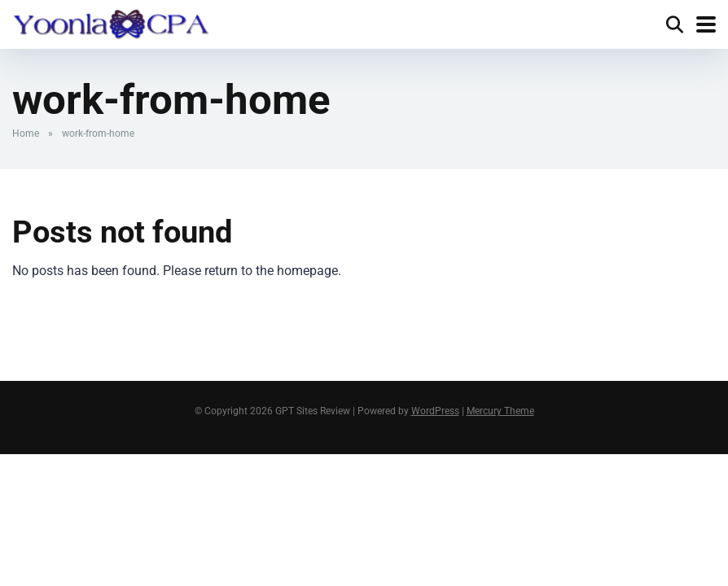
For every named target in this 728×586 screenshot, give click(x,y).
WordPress (435, 411)
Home (26, 133)
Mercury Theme (500, 411)
